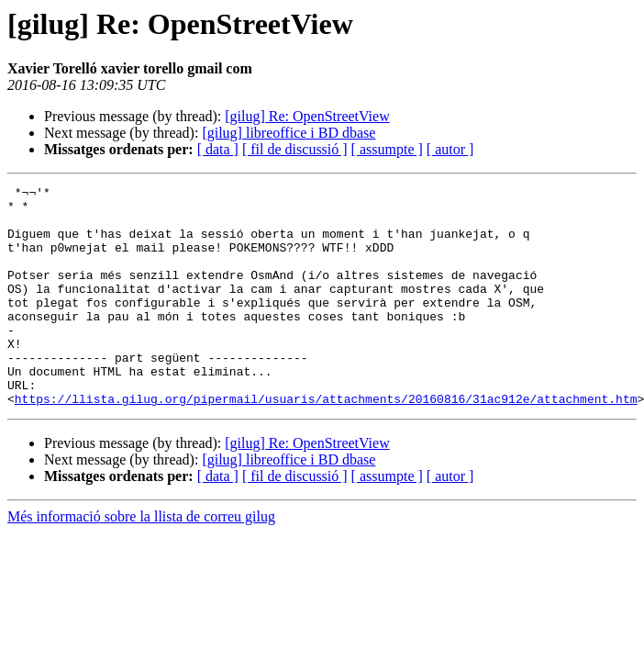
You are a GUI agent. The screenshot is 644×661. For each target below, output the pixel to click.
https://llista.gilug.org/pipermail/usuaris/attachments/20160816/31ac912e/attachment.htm (326, 443)
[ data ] (218, 149)
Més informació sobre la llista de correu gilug (141, 560)
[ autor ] (450, 149)
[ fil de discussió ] (295, 149)
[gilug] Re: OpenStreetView (307, 116)
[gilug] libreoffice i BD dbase (289, 133)
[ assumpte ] (387, 149)
